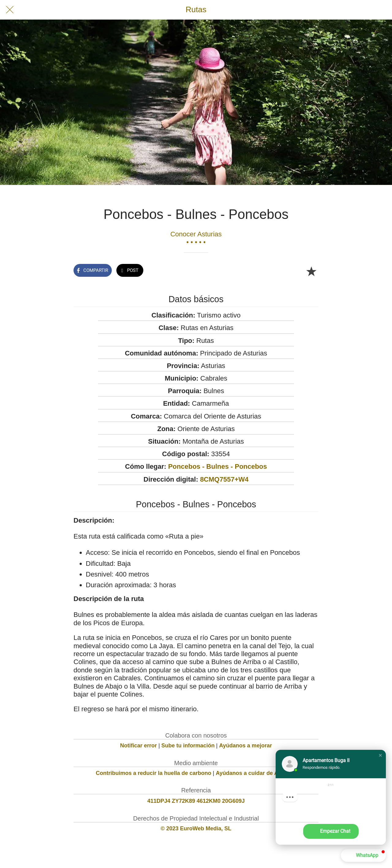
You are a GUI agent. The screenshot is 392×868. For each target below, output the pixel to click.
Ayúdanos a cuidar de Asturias (256, 773)
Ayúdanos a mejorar (246, 746)
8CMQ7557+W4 (224, 479)
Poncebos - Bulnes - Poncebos (218, 466)
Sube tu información (188, 746)
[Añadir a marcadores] (311, 271)
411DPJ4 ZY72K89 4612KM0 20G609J (196, 801)
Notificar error (138, 746)
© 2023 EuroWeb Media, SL (196, 829)
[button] (380, 755)
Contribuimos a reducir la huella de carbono (154, 773)
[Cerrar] (10, 10)
